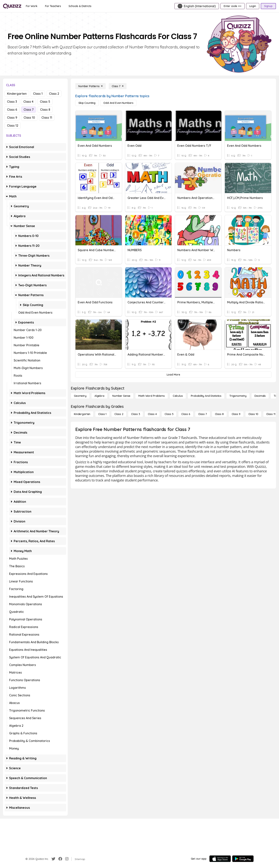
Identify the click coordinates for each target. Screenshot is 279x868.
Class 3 (12, 102)
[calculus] (178, 396)
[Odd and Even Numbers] (118, 103)
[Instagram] (67, 859)
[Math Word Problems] (151, 396)
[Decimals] (260, 396)
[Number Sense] (121, 396)
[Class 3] (136, 414)
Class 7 (29, 110)
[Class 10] (253, 414)
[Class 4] (152, 414)
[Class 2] (119, 414)
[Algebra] (99, 396)
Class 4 (28, 102)
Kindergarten (17, 94)
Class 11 (47, 118)
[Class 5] (169, 414)
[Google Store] (243, 859)
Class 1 (38, 94)
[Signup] (268, 6)
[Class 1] (102, 414)
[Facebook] (60, 859)
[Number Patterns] (90, 86)
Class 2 (54, 94)
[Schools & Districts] (80, 6)
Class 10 (29, 118)
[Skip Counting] (87, 103)
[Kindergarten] (82, 414)
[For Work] (32, 6)
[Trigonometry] (238, 396)
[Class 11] (271, 414)
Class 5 (45, 102)
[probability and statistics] (206, 396)
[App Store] (220, 859)
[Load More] (173, 375)
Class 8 (45, 110)
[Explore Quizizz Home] (12, 6)
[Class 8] (219, 414)
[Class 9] (236, 414)
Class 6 (12, 110)
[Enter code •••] (232, 6)
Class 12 (13, 125)
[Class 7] (118, 86)
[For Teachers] (53, 6)
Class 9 (12, 118)
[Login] (253, 6)
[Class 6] (186, 414)
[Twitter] (53, 859)
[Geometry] (80, 396)
